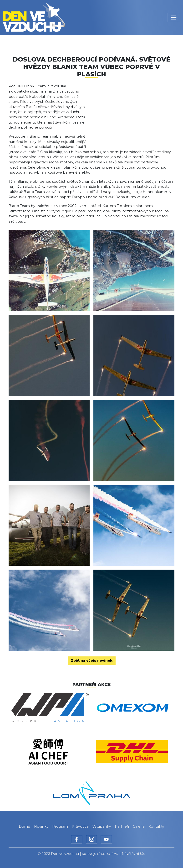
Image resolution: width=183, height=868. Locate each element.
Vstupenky (102, 826)
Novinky (41, 826)
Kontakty (156, 826)
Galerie (139, 826)
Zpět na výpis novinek (92, 660)
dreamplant (108, 854)
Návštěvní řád (134, 854)
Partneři (122, 826)
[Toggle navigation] (174, 18)
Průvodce (80, 826)
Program (60, 826)
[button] (133, 111)
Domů (25, 826)
